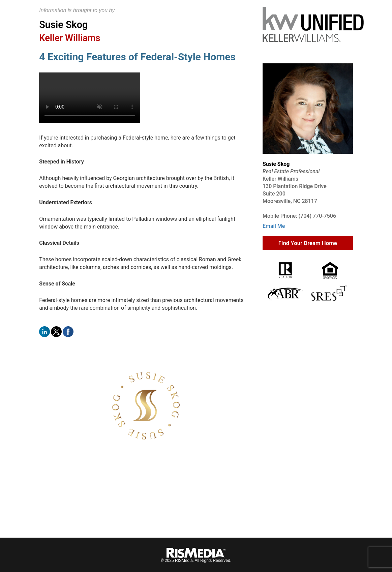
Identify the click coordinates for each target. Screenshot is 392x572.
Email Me (274, 226)
